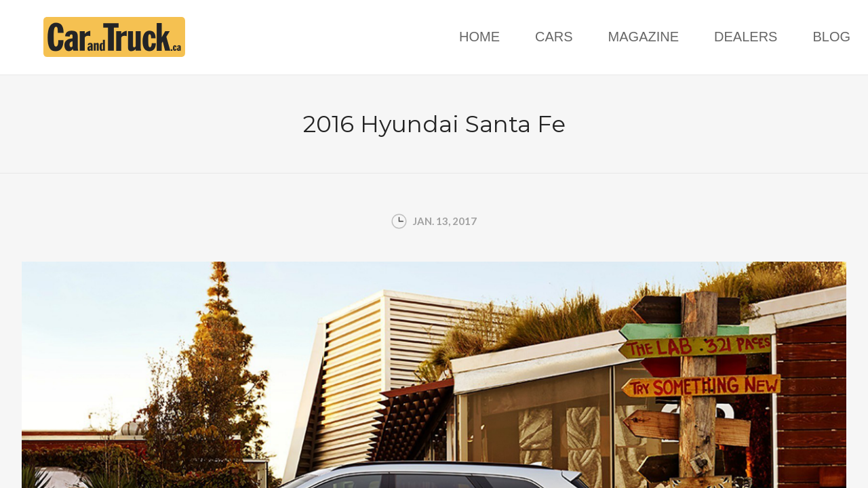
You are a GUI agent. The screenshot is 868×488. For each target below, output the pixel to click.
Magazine (644, 37)
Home (479, 37)
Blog (831, 37)
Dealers (746, 37)
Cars (554, 37)
